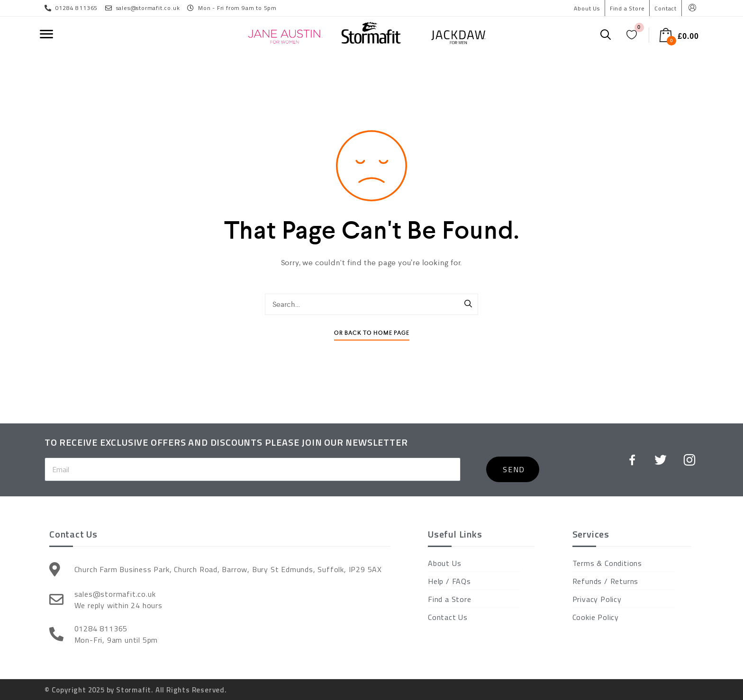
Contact (666, 8)
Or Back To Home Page (372, 333)
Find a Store (627, 8)
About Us (587, 8)
